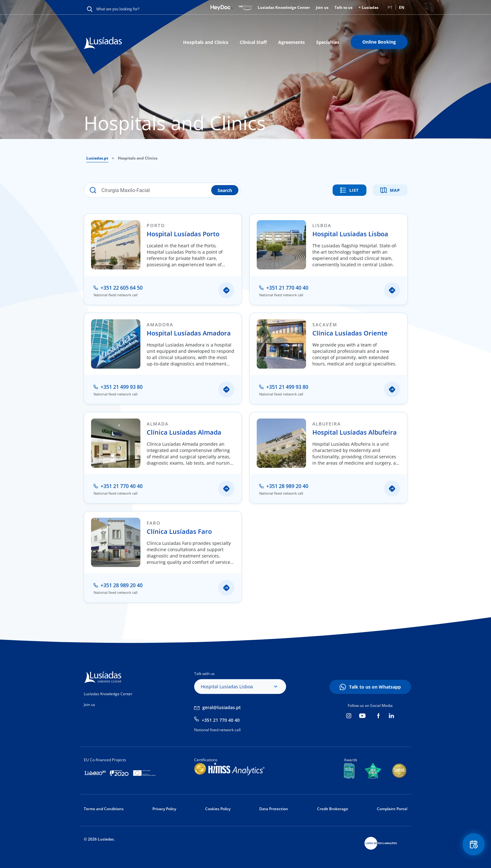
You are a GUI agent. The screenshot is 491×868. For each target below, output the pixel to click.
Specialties (328, 42)
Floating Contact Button (474, 844)
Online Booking (379, 42)
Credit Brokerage (333, 809)
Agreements (292, 42)
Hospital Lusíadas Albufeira (355, 432)
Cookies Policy (218, 809)
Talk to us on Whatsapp (375, 687)
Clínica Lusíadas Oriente (350, 333)
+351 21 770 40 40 (221, 720)
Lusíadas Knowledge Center (284, 7)
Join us (322, 7)
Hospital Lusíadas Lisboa (350, 234)
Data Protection (274, 809)
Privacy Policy (164, 809)
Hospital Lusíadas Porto (183, 234)
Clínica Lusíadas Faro (179, 531)
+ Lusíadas (368, 7)
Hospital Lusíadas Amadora (189, 333)
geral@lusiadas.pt (222, 707)
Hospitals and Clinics (206, 42)
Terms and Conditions (104, 809)
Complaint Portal (392, 809)
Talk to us (344, 7)
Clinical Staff (253, 42)
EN (402, 7)
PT (390, 7)
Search (225, 190)
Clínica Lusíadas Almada (184, 432)
